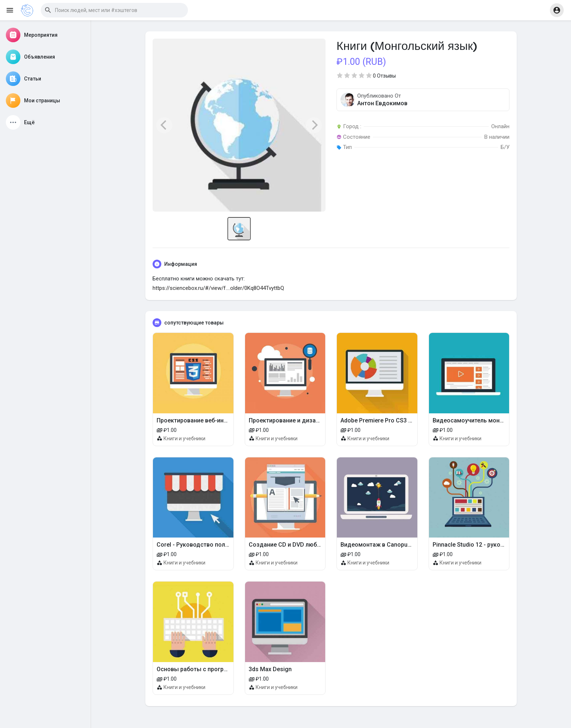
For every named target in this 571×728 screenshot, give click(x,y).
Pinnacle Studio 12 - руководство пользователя (499, 545)
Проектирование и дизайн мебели (297, 420)
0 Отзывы (384, 76)
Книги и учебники (184, 438)
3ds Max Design (270, 669)
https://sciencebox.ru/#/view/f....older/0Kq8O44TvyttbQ (218, 288)
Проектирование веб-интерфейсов (205, 420)
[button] (114, 10)
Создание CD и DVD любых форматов (302, 545)
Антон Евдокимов (382, 103)
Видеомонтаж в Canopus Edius (384, 545)
